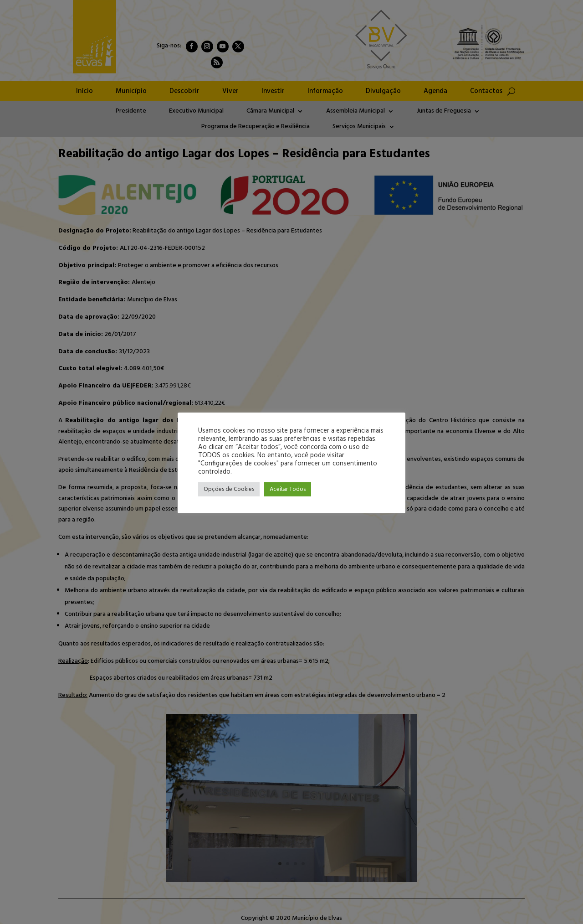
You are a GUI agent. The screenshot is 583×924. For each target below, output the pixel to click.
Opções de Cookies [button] (229, 489)
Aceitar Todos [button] (288, 489)
